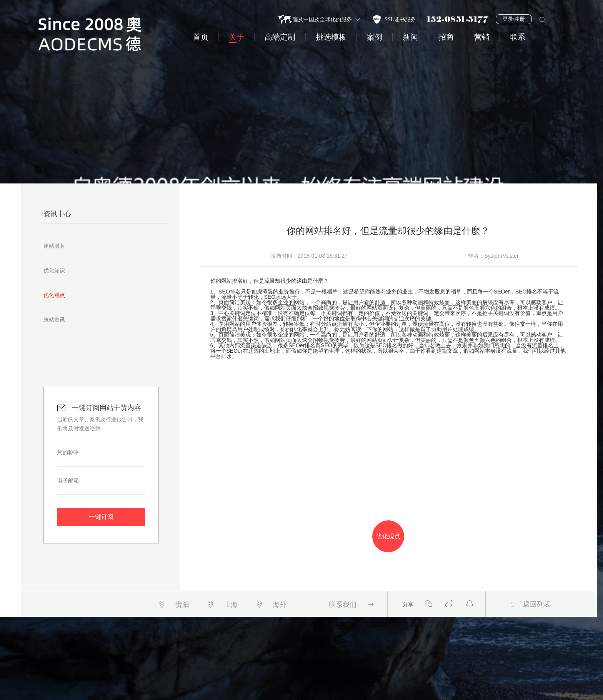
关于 (237, 37)
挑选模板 (331, 37)
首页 (201, 37)
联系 (518, 37)
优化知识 (54, 270)
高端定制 (280, 37)
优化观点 (54, 295)
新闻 (410, 37)
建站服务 (54, 246)
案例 (375, 37)
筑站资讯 (54, 320)
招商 (446, 37)
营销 (482, 37)
